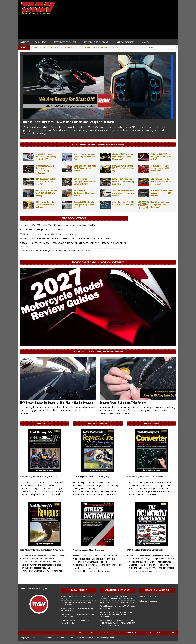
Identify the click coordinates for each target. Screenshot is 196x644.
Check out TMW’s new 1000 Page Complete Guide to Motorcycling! (123, 157)
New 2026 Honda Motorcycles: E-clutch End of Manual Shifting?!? (85, 181)
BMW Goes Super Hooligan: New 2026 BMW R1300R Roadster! (46, 181)
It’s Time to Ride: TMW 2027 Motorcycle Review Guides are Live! (161, 157)
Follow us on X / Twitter (149, 597)
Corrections (131, 633)
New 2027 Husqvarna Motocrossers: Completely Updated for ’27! (46, 157)
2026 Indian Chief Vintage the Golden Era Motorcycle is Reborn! (85, 193)
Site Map (172, 633)
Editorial (117, 633)
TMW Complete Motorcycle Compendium (145, 550)
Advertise (82, 633)
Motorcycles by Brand (96, 42)
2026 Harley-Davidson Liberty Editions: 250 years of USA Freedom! (161, 193)
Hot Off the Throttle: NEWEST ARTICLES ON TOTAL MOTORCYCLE (98, 145)
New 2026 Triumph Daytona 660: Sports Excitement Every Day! (123, 168)
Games (145, 42)
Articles (25, 42)
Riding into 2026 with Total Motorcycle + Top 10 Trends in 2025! (84, 205)
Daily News (40, 42)
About (94, 633)
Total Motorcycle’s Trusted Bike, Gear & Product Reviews (98, 352)
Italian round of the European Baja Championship (42, 229)
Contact (160, 633)
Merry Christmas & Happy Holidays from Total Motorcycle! (160, 205)
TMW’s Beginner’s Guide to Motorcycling (91, 476)
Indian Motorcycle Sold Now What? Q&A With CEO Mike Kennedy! (46, 193)
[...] (47, 133)
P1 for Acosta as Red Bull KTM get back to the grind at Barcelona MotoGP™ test (55, 251)
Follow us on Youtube (148, 601)
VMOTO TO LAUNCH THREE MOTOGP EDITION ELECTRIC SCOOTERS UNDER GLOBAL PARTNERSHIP (65, 239)
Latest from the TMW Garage (118, 590)
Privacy (105, 633)
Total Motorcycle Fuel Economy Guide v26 (38, 476)
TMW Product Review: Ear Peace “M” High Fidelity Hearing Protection (57, 403)
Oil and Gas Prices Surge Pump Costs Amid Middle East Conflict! (160, 168)
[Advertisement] (119, 20)
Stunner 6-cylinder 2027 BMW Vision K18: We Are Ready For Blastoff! (68, 122)
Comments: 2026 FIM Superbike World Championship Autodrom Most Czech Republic (57, 225)
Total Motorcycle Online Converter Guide (145, 476)
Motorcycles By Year (65, 42)
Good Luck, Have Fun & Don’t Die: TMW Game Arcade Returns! (85, 168)
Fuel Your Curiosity (78, 590)
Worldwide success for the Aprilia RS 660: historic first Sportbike (48, 234)
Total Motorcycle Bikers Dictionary (89, 550)
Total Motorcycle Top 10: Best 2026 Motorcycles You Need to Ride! (161, 181)
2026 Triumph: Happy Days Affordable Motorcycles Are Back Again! (46, 205)
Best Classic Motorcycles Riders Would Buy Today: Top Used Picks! (123, 181)
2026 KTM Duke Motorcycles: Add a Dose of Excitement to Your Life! (123, 193)
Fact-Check (146, 633)
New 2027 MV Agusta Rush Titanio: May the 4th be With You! (84, 157)
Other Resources (125, 42)
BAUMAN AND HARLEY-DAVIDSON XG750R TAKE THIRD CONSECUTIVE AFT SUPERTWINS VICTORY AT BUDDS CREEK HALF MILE (117, 623)
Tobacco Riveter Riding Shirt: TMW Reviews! (124, 403)
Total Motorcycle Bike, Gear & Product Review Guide (43, 550)
